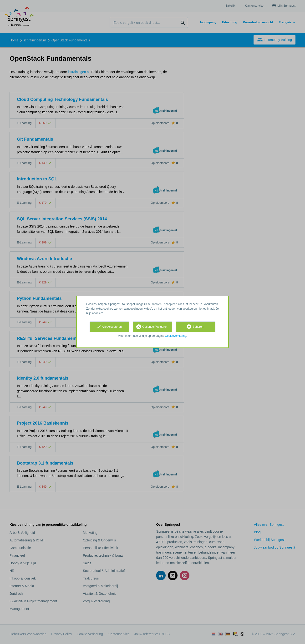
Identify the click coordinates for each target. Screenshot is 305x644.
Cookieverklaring (175, 336)
